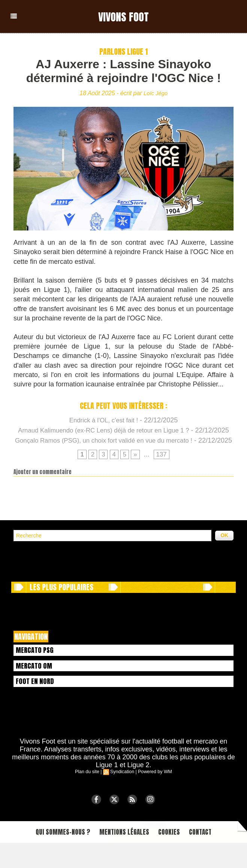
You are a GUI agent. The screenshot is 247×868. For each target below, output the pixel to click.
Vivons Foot (124, 16)
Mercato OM (35, 688)
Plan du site (88, 795)
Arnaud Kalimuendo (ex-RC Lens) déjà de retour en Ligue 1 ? (121, 430)
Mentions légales (123, 856)
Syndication (122, 795)
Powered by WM (154, 795)
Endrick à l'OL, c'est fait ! (104, 420)
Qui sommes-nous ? (54, 856)
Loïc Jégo (155, 93)
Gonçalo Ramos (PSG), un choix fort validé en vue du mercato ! (121, 450)
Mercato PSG (36, 671)
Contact (210, 856)
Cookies (174, 856)
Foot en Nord (36, 704)
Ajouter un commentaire (43, 493)
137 (162, 475)
